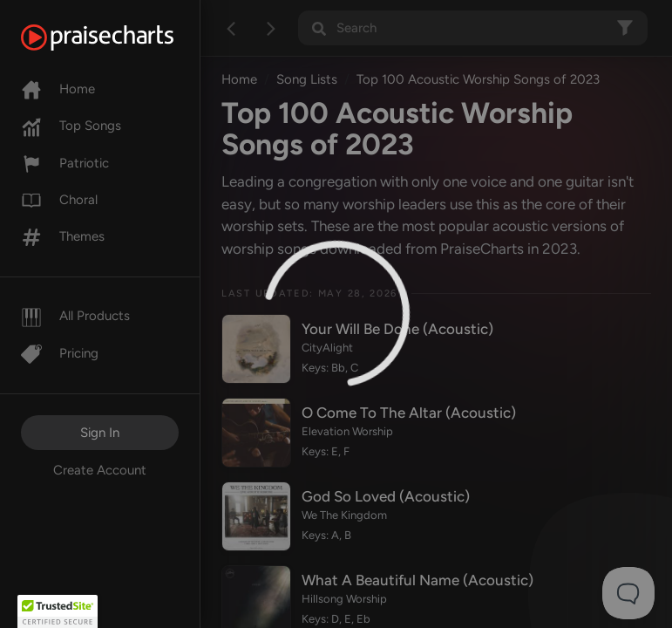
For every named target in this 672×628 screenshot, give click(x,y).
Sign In (100, 433)
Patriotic (65, 163)
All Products (75, 316)
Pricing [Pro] (60, 353)
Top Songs (71, 126)
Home (58, 89)
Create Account (100, 470)
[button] (58, 611)
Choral (59, 200)
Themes (63, 236)
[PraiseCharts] (119, 38)
